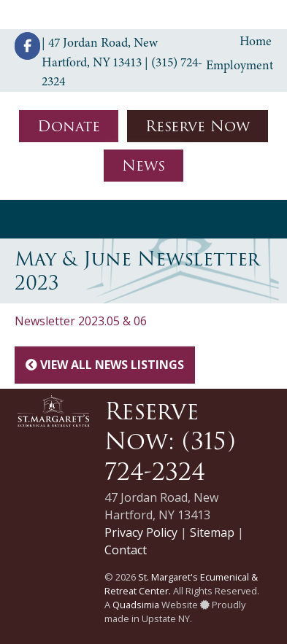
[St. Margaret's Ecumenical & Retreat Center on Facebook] (27, 46)
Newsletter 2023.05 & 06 (81, 321)
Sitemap (212, 532)
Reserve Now (198, 126)
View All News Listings (105, 365)
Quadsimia (136, 605)
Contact (126, 550)
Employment (240, 65)
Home (256, 41)
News (143, 166)
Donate (69, 126)
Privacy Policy (141, 532)
